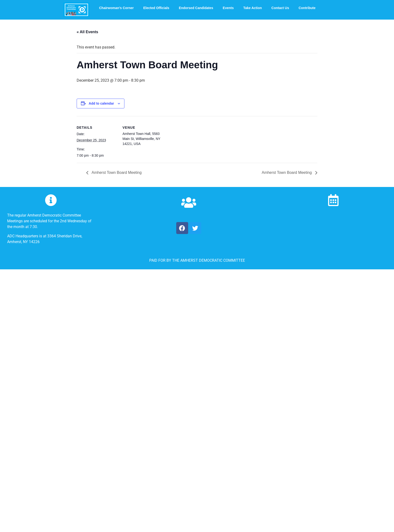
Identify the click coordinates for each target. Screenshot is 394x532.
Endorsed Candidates (196, 8)
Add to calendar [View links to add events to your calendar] (101, 103)
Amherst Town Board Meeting (116, 173)
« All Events (87, 32)
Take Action (253, 8)
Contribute (307, 8)
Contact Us (280, 8)
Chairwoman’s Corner (116, 8)
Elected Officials (156, 8)
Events (228, 8)
